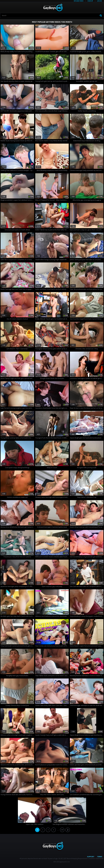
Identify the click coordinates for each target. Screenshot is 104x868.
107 (62, 830)
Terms (100, 857)
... (58, 830)
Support (91, 857)
